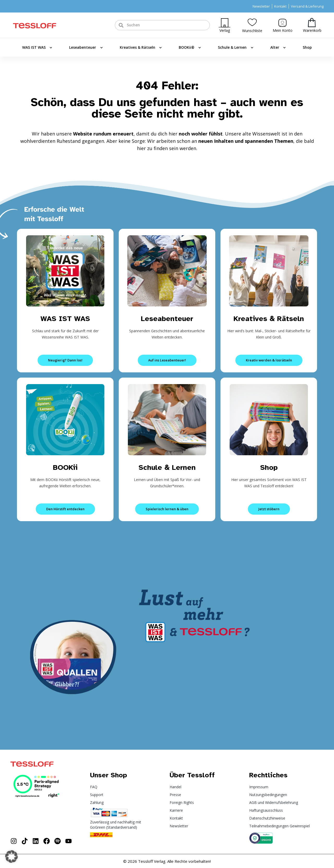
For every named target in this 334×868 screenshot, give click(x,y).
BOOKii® (190, 48)
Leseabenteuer (86, 48)
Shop (307, 47)
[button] (11, 857)
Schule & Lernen (235, 48)
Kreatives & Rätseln (141, 48)
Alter (278, 48)
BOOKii (65, 467)
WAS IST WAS (37, 48)
